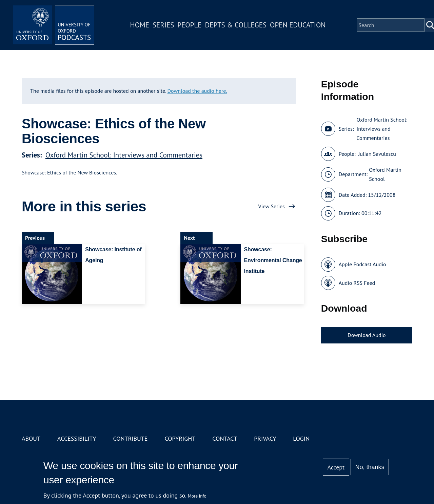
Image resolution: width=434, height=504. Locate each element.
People (189, 25)
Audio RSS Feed (357, 283)
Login (301, 438)
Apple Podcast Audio (362, 264)
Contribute (130, 438)
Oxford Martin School (385, 174)
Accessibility (77, 438)
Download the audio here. (197, 91)
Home (140, 25)
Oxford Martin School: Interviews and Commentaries (124, 155)
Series (163, 25)
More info (197, 496)
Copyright (180, 438)
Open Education (298, 25)
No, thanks (370, 467)
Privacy (265, 438)
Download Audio (367, 335)
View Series (272, 206)
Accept (336, 467)
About (31, 438)
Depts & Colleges (236, 25)
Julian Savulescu (377, 154)
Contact (225, 438)
